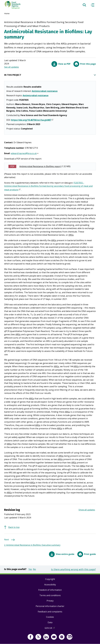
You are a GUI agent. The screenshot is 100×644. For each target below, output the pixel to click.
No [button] (34, 569)
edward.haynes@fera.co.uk (25, 153)
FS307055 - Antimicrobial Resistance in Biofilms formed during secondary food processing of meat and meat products (48, 186)
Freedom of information (50, 590)
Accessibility (50, 585)
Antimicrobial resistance (45, 91)
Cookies (50, 617)
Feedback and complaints (50, 612)
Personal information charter (50, 606)
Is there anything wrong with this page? (73, 569)
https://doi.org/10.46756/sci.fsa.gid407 (32, 120)
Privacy (50, 601)
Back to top (14, 527)
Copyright (50, 579)
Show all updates (87, 510)
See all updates (12, 67)
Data (50, 622)
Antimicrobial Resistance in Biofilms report (40, 166)
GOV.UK (50, 629)
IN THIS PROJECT (50, 75)
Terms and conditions (50, 595)
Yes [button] (30, 569)
